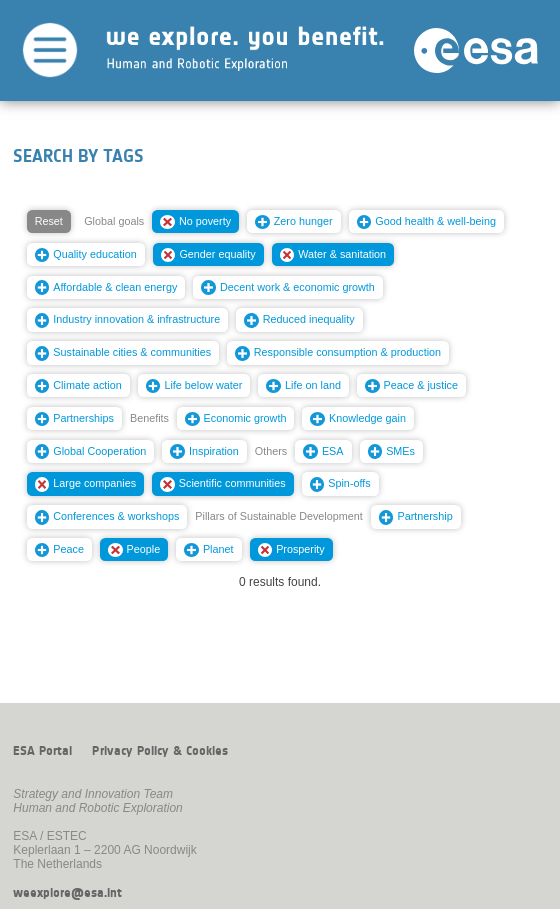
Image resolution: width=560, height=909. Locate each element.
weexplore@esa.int (67, 893)
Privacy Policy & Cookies (160, 751)
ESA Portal (42, 751)
